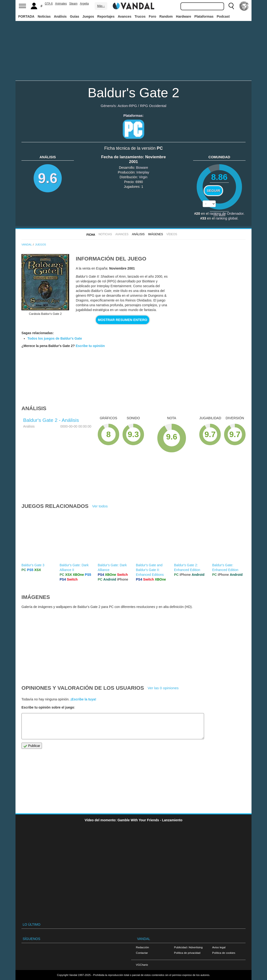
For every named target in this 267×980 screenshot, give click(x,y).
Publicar (32, 746)
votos (219, 215)
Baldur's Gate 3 (33, 565)
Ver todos (100, 506)
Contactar (142, 953)
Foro (152, 16)
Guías (74, 16)
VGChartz (142, 965)
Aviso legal (219, 947)
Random (166, 16)
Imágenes (156, 234)
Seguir (213, 191)
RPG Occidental (153, 106)
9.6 (48, 178)
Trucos (140, 16)
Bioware (142, 168)
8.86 (219, 177)
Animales (61, 4)
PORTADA (26, 16)
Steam (73, 4)
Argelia (84, 4)
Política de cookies (224, 953)
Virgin (143, 177)
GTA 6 (49, 4)
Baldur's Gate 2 (133, 93)
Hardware (184, 16)
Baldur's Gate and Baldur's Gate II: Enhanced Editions (150, 570)
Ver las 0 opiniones (163, 688)
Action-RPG (127, 106)
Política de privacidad (187, 953)
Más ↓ (101, 6)
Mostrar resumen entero (123, 320)
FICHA (91, 235)
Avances (125, 16)
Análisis (60, 16)
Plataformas (204, 16)
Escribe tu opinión (90, 346)
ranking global (226, 218)
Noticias (44, 16)
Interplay (143, 172)
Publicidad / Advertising (188, 947)
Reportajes (106, 16)
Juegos (88, 16)
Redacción (142, 947)
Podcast (223, 16)
